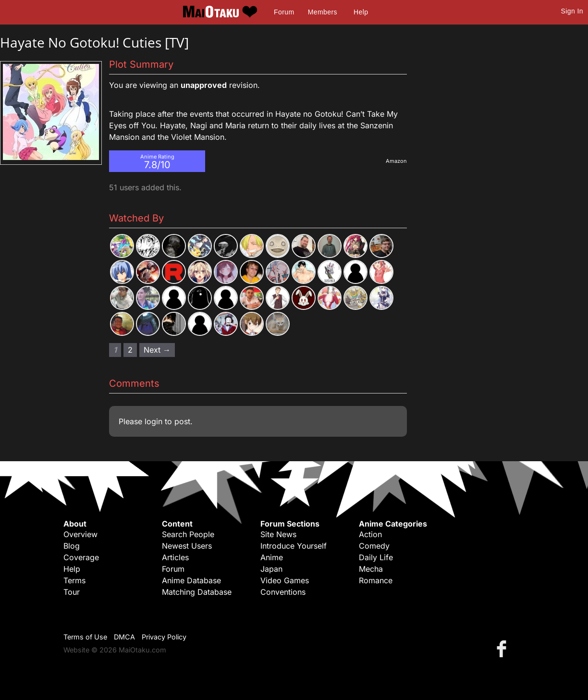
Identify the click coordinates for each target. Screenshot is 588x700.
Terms (74, 580)
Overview (80, 534)
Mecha (371, 569)
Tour (72, 592)
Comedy (374, 546)
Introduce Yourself (294, 546)
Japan (271, 569)
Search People (188, 534)
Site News (278, 534)
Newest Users (187, 546)
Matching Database (197, 592)
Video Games (285, 580)
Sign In (572, 11)
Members (323, 12)
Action (370, 534)
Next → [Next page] (157, 350)
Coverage (81, 557)
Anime (272, 557)
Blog (72, 546)
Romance (376, 580)
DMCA (124, 637)
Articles (175, 557)
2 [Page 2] (130, 350)
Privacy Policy (164, 637)
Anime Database (191, 580)
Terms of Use (85, 637)
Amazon (396, 161)
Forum (284, 12)
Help (361, 12)
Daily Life (376, 557)
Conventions (283, 592)
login (153, 421)
